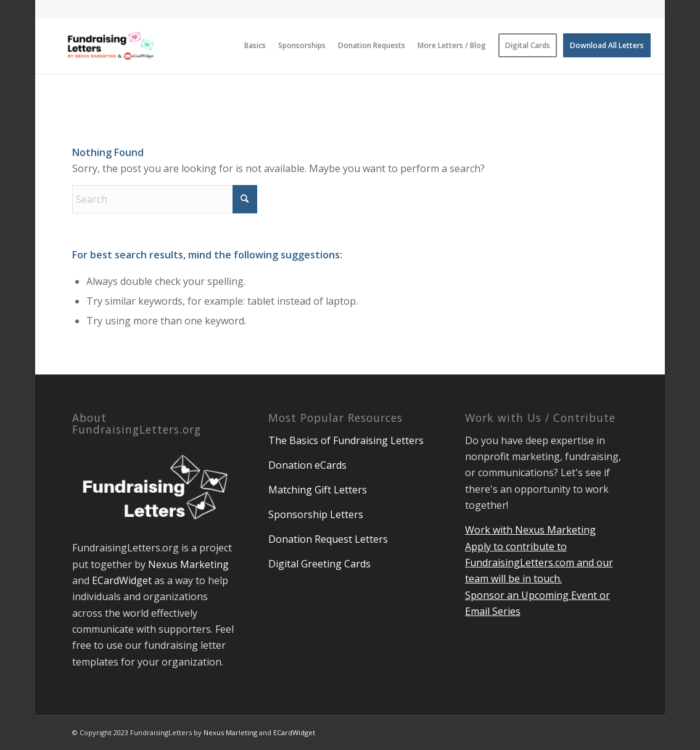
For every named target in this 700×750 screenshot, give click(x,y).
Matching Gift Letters (318, 490)
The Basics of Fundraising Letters (346, 440)
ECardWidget (122, 580)
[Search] (165, 199)
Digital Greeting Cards (319, 564)
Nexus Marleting (230, 732)
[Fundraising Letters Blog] (111, 46)
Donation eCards (307, 465)
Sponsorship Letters (316, 514)
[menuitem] (255, 46)
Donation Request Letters (328, 539)
